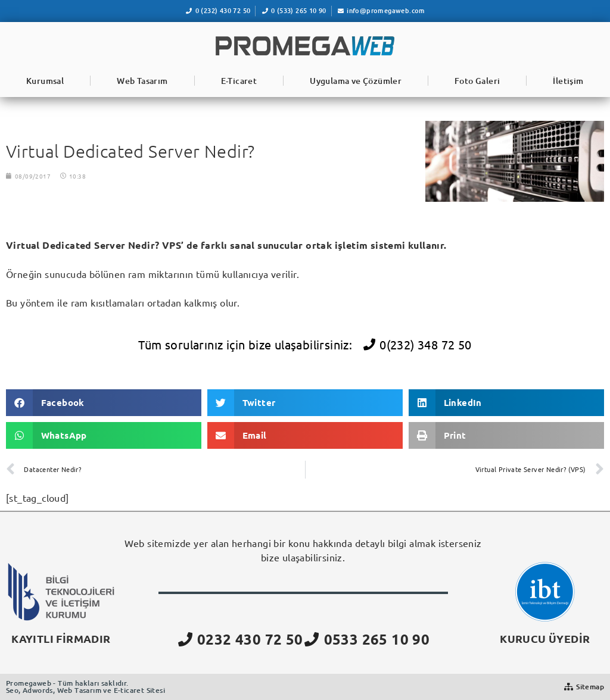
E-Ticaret (239, 81)
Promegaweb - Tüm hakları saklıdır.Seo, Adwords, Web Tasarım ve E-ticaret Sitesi (85, 687)
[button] (104, 403)
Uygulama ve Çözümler (356, 81)
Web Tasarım (142, 81)
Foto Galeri (477, 81)
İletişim (568, 81)
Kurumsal (45, 81)
